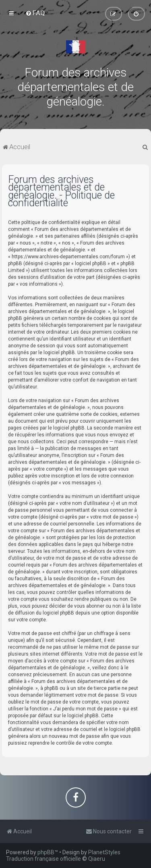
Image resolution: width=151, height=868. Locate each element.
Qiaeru (97, 859)
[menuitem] (35, 13)
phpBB (46, 852)
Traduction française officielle (43, 859)
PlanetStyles (104, 852)
